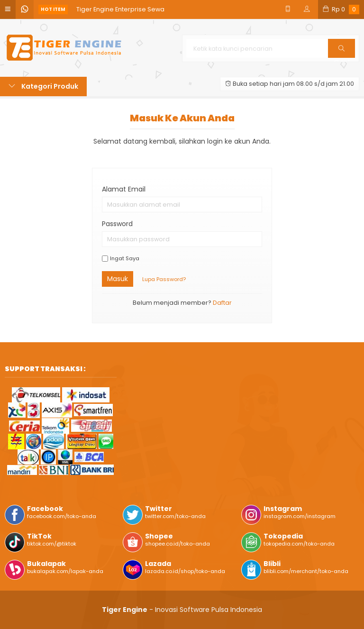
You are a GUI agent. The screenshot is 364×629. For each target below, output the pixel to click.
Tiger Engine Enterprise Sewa (120, 9)
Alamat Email (124, 189)
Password (117, 224)
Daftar (222, 303)
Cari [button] (341, 51)
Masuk (118, 279)
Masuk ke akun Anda (182, 118)
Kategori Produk (43, 86)
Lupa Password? (164, 279)
